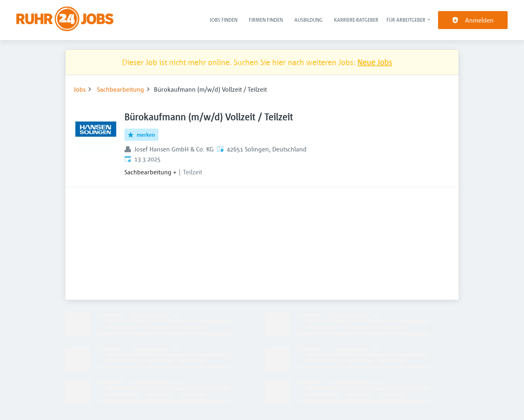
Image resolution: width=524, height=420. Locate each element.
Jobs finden (224, 20)
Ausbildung (308, 20)
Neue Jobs (375, 62)
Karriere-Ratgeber (356, 20)
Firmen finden (266, 20)
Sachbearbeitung (121, 89)
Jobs (80, 89)
